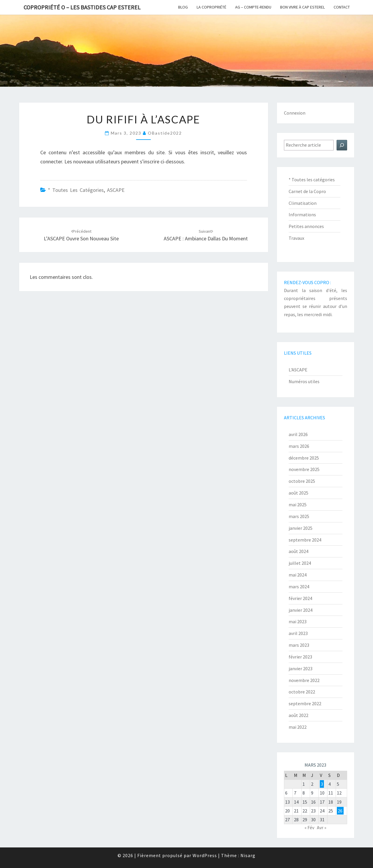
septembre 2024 (305, 540)
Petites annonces (306, 226)
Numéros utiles (304, 381)
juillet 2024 (300, 563)
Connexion (295, 113)
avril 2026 (298, 434)
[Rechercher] (342, 145)
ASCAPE (116, 190)
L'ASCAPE (298, 370)
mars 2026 (299, 446)
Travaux (296, 238)
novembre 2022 (304, 680)
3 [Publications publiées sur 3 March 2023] (322, 784)
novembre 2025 (304, 469)
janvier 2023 (301, 668)
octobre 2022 (302, 692)
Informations (302, 215)
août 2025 (298, 493)
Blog (183, 7)
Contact (342, 7)
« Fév (309, 827)
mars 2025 (299, 516)
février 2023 (300, 657)
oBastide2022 (165, 133)
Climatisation (303, 203)
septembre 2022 (305, 703)
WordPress (205, 855)
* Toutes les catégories (76, 190)
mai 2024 (298, 575)
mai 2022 (298, 727)
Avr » (322, 827)
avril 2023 (298, 633)
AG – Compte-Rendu (253, 7)
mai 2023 (298, 621)
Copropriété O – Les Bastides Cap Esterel (82, 7)
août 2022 (298, 715)
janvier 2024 (301, 610)
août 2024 (298, 551)
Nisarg (248, 855)
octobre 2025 (302, 481)
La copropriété (211, 7)
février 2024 (300, 598)
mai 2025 (298, 505)
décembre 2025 (304, 458)
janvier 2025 (301, 528)
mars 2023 (299, 645)
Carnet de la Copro (307, 191)
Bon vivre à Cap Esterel (302, 7)
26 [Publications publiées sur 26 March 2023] (340, 811)
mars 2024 (299, 587)
